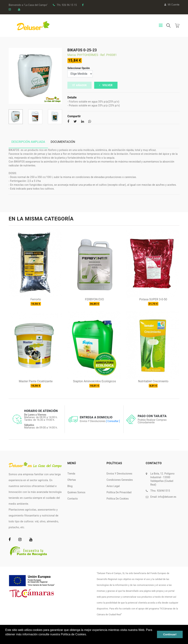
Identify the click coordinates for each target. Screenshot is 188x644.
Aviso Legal (113, 486)
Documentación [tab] (63, 142)
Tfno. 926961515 (160, 491)
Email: (163, 497)
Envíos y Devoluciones (119, 474)
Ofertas (72, 480)
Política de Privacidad (119, 492)
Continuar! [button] (170, 634)
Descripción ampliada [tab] (28, 142)
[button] (6, 639)
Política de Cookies (117, 499)
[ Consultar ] (113, 421)
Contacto (73, 499)
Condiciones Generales (120, 480)
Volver (106, 85)
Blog (70, 486)
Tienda (71, 474)
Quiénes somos (76, 492)
